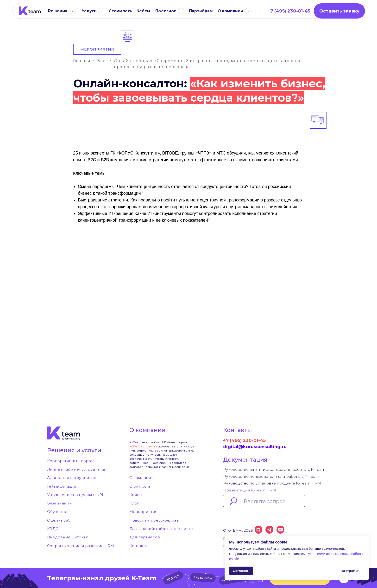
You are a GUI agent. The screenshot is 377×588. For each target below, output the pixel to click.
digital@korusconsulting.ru (255, 447)
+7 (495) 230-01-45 (244, 440)
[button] (339, 11)
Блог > (104, 61)
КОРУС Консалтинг (144, 446)
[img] (30, 11)
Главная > (84, 61)
